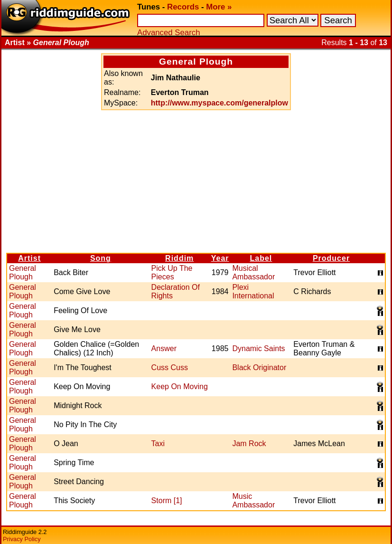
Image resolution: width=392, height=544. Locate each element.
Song (101, 258)
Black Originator (259, 367)
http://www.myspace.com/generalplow (219, 103)
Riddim (179, 258)
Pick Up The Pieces (172, 272)
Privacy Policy (22, 539)
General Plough (23, 272)
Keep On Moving (180, 387)
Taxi (158, 444)
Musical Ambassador (253, 272)
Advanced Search (168, 33)
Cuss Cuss (170, 367)
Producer (331, 258)
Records (183, 7)
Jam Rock (249, 444)
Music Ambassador (253, 501)
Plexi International (253, 291)
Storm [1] (167, 501)
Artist (29, 258)
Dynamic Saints (258, 348)
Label (261, 258)
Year (220, 258)
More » (219, 7)
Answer (164, 348)
